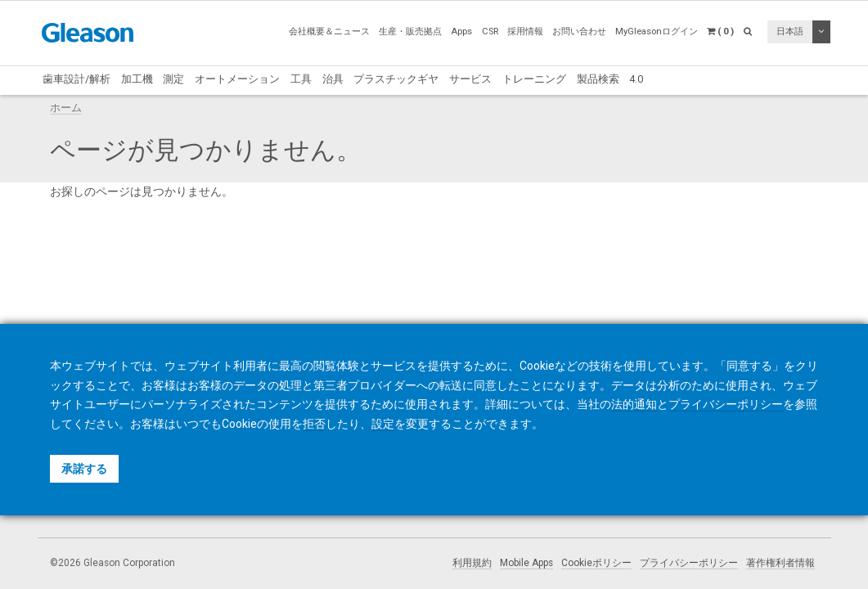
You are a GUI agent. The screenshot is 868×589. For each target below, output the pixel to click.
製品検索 (598, 79)
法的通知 (634, 404)
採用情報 (525, 31)
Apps (461, 31)
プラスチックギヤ (396, 79)
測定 (173, 79)
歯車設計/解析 (76, 79)
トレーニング (534, 79)
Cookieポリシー (596, 563)
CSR (490, 31)
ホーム (66, 108)
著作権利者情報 (780, 563)
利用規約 (472, 563)
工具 (301, 79)
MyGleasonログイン (657, 31)
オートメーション (237, 79)
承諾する (84, 469)
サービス (470, 79)
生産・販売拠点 (410, 31)
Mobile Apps (526, 563)
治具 (333, 79)
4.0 (636, 79)
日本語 (790, 31)
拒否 (314, 424)
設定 (383, 424)
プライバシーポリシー (689, 563)
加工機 (137, 79)
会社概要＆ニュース (329, 31)
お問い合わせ (579, 31)
